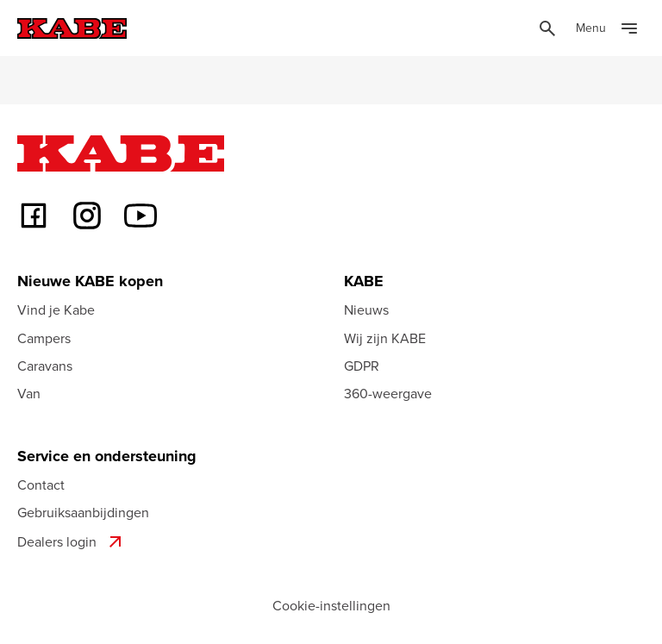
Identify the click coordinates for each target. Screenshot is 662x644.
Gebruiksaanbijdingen (83, 512)
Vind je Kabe (56, 309)
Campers (44, 338)
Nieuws (366, 309)
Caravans (45, 366)
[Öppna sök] (547, 28)
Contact (41, 485)
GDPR (362, 366)
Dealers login (72, 541)
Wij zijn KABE (385, 338)
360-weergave (388, 393)
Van (29, 393)
